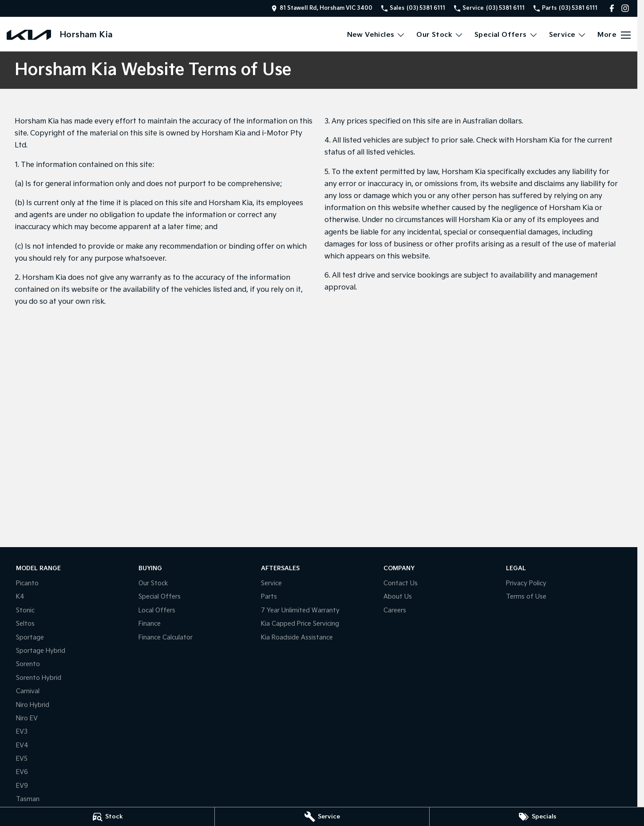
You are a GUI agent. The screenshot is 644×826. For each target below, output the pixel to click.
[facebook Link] (612, 8)
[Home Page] (29, 35)
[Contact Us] (322, 8)
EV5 (22, 759)
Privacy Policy (526, 583)
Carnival (28, 691)
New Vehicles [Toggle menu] (376, 35)
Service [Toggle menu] (568, 35)
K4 (20, 597)
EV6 (22, 772)
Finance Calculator (166, 637)
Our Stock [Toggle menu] (440, 35)
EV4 (22, 745)
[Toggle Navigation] (614, 35)
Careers (395, 610)
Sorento (28, 664)
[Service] (322, 817)
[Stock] (107, 817)
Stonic (25, 610)
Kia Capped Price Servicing (300, 624)
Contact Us (401, 583)
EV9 (22, 786)
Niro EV (27, 718)
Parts (269, 597)
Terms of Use (526, 597)
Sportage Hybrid (41, 651)
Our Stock (153, 583)
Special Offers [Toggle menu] (506, 35)
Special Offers (160, 597)
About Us (398, 597)
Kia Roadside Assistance (297, 637)
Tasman (28, 799)
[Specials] (537, 817)
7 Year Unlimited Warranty (300, 610)
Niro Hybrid (33, 705)
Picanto (27, 583)
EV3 (22, 732)
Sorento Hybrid (39, 678)
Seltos (25, 624)
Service (271, 583)
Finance (150, 624)
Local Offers (157, 610)
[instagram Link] (625, 8)
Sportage (30, 637)
